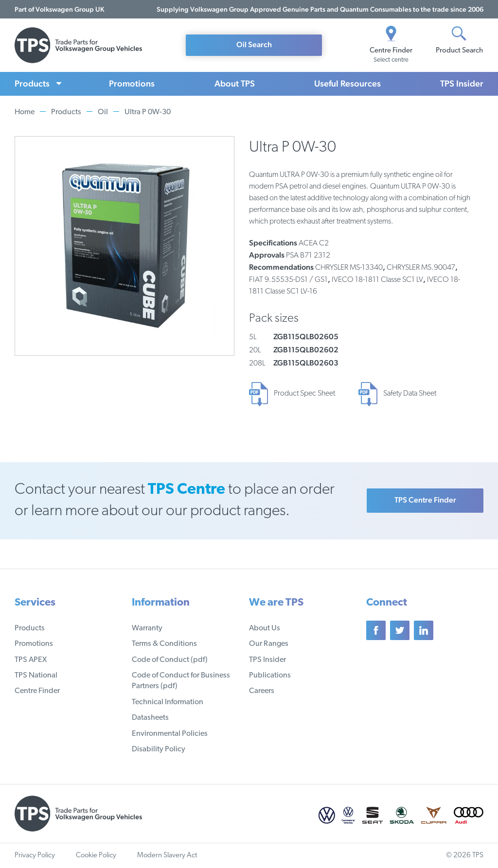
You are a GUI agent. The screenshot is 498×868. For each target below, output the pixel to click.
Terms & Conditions (164, 644)
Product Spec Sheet (304, 394)
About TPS (235, 83)
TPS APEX (31, 660)
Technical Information (168, 702)
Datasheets (150, 718)
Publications (270, 676)
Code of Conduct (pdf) (170, 660)
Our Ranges (269, 644)
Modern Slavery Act (167, 856)
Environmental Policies (170, 734)
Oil (103, 112)
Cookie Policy (96, 856)
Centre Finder (37, 691)
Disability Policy (159, 749)
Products (32, 83)
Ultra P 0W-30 (148, 112)
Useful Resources (347, 83)
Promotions (132, 83)
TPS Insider (462, 83)
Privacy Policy (35, 856)
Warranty (147, 628)
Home (25, 112)
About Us (265, 628)
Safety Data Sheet (410, 394)
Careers (262, 691)
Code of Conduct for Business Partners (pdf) (181, 681)
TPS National (36, 676)
